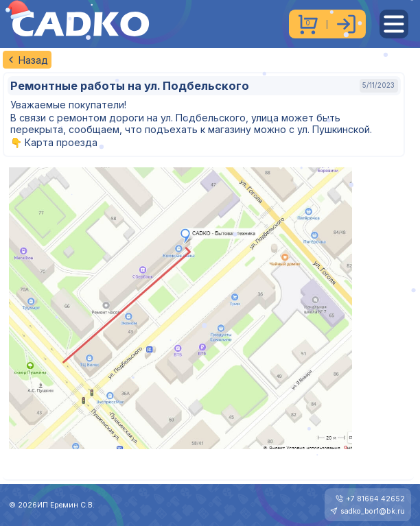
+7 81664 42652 (375, 499)
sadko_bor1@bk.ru (373, 511)
